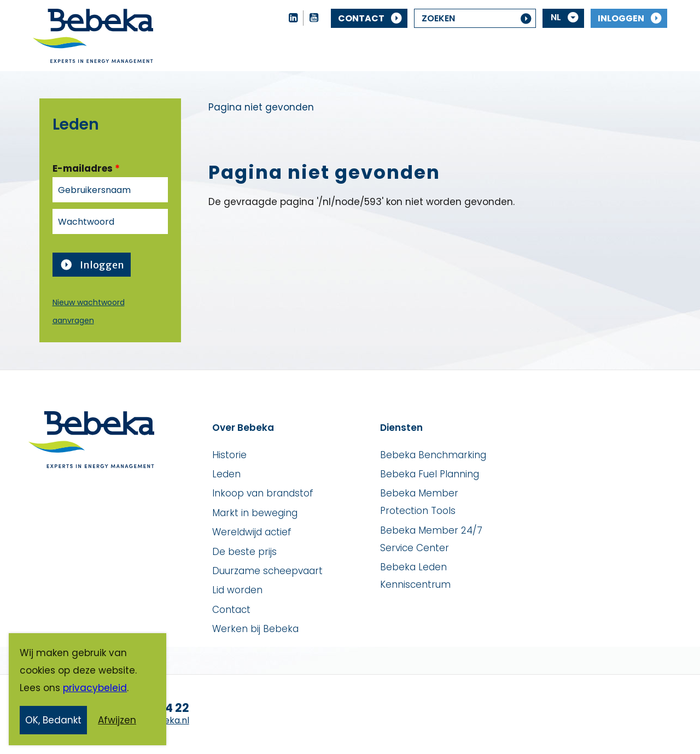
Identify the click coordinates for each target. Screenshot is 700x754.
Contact (361, 18)
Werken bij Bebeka (255, 629)
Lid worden (237, 590)
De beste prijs (244, 552)
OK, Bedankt (53, 722)
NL (556, 17)
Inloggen (621, 18)
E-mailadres (86, 168)
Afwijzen (117, 722)
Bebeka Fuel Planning (430, 474)
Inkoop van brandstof (263, 493)
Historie (229, 455)
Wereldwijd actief (252, 532)
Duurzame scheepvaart (267, 571)
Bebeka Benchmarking (433, 455)
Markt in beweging (255, 513)
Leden (226, 474)
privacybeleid (95, 690)
